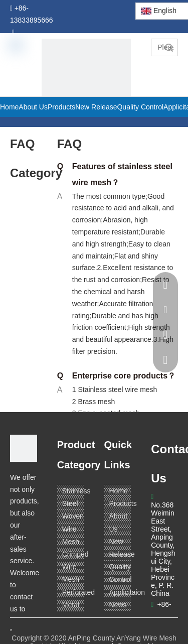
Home (119, 491)
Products (123, 503)
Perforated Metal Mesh (78, 605)
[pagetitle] (86, 84)
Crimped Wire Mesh (75, 567)
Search (169, 47)
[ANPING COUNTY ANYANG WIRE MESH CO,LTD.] (24, 448)
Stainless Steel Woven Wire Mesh (76, 516)
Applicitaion (127, 592)
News (118, 605)
